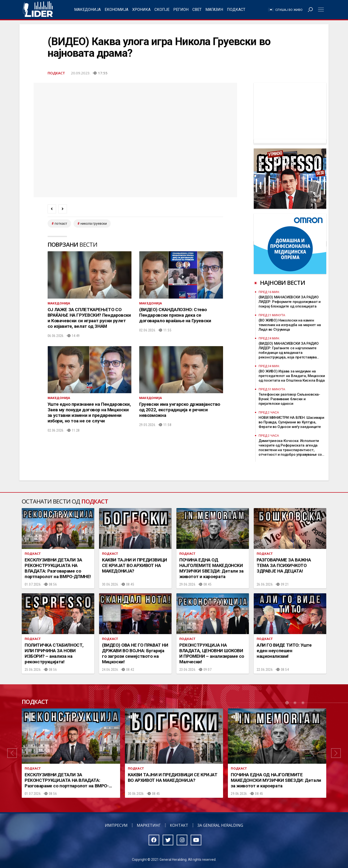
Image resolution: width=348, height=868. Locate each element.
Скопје (162, 10)
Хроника (141, 10)
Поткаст (61, 224)
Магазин (214, 10)
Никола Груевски (94, 224)
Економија (116, 10)
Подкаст (236, 10)
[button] (12, 753)
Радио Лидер (38, 10)
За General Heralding (220, 825)
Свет (197, 10)
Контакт (179, 825)
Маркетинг (149, 825)
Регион (181, 10)
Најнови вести (283, 283)
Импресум (116, 825)
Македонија (87, 10)
